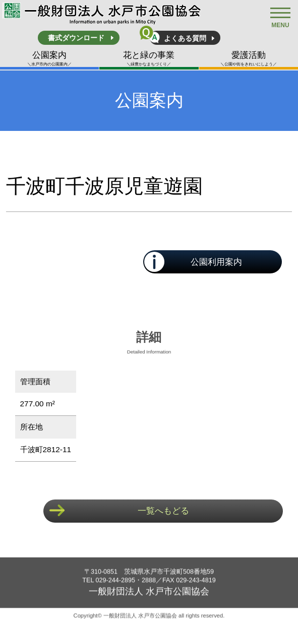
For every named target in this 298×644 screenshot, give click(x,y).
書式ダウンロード (76, 38)
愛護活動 (249, 59)
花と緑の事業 (149, 59)
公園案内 (49, 59)
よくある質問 (185, 38)
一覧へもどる (163, 511)
